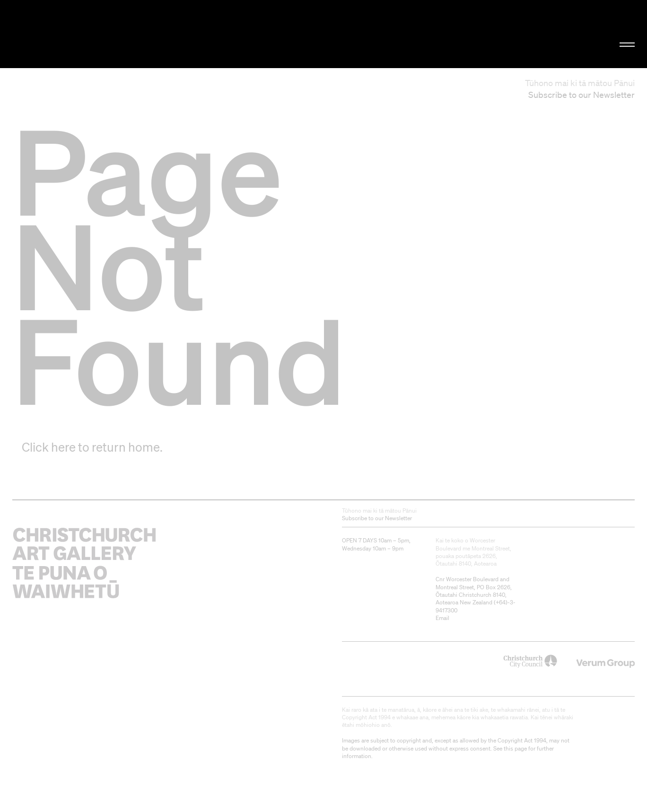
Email (442, 618)
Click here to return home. (92, 447)
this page (515, 748)
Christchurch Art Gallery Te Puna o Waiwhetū (109, 34)
